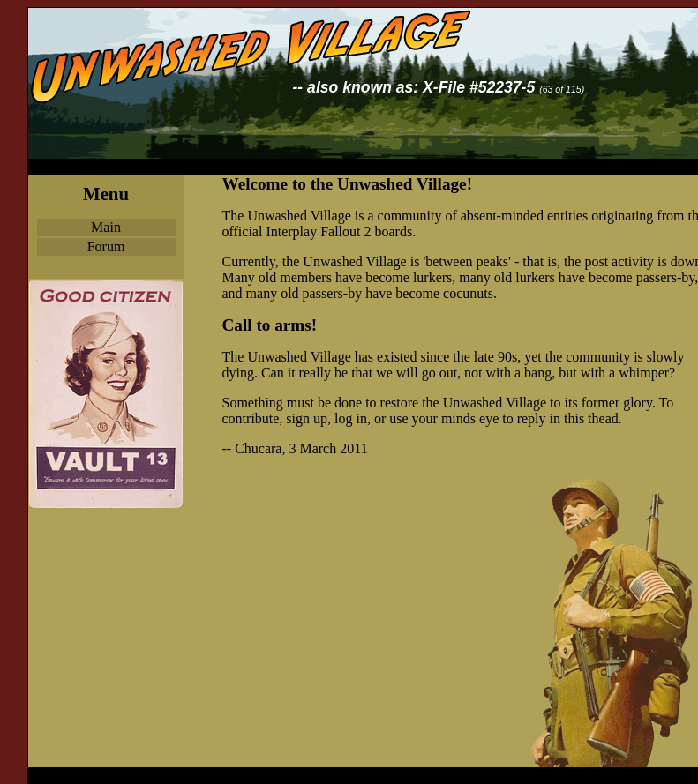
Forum (106, 246)
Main (106, 227)
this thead (591, 418)
